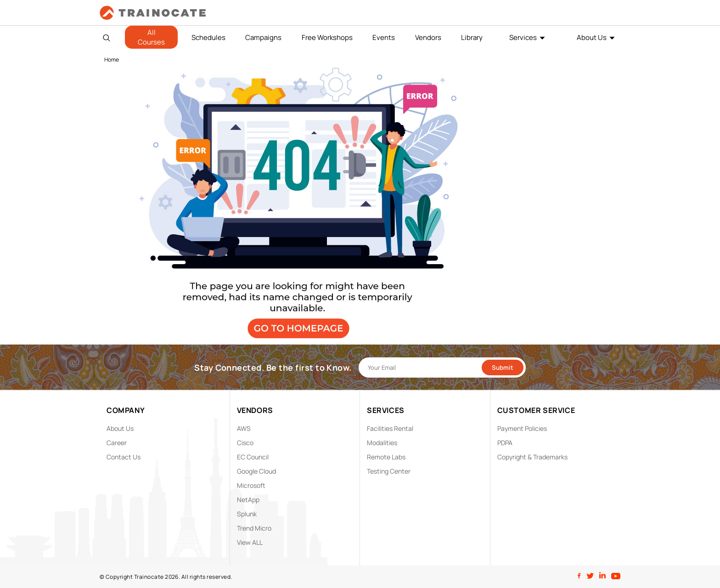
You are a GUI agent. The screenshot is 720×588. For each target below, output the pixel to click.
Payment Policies (522, 428)
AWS (244, 428)
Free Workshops (327, 37)
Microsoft (251, 485)
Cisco (245, 443)
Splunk (247, 514)
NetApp (248, 500)
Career (117, 443)
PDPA (505, 443)
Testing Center (389, 471)
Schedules (208, 37)
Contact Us (124, 457)
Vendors (428, 37)
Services (523, 37)
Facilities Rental (390, 428)
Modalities (382, 443)
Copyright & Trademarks (532, 457)
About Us (592, 37)
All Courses (151, 37)
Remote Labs (386, 457)
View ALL (250, 542)
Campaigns (263, 37)
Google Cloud (256, 471)
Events (384, 37)
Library (472, 37)
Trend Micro (254, 528)
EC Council (253, 457)
